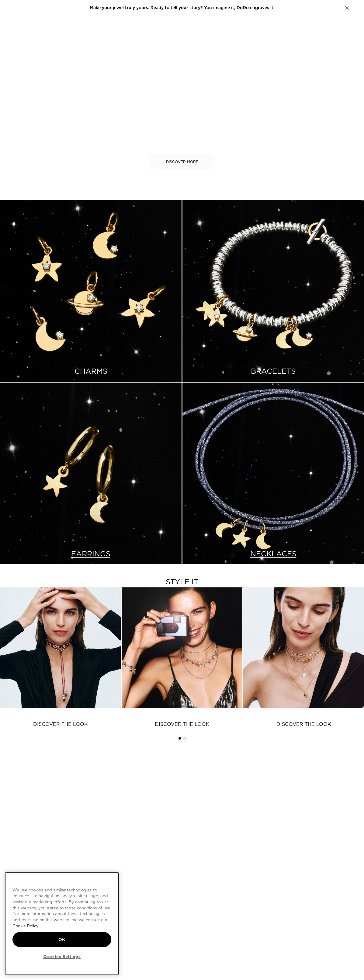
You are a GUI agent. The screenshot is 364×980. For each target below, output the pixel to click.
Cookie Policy (25, 926)
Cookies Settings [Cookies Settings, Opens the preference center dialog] (62, 957)
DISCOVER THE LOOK (61, 724)
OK (62, 940)
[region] (62, 924)
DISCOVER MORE (182, 162)
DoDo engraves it (255, 8)
